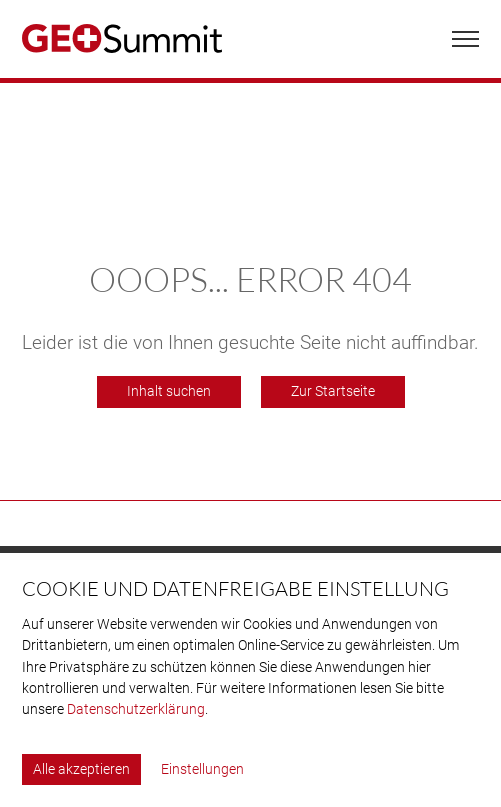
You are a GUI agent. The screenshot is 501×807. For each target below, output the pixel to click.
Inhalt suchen (169, 391)
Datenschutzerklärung (136, 709)
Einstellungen (202, 769)
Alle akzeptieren (81, 769)
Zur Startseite (333, 391)
